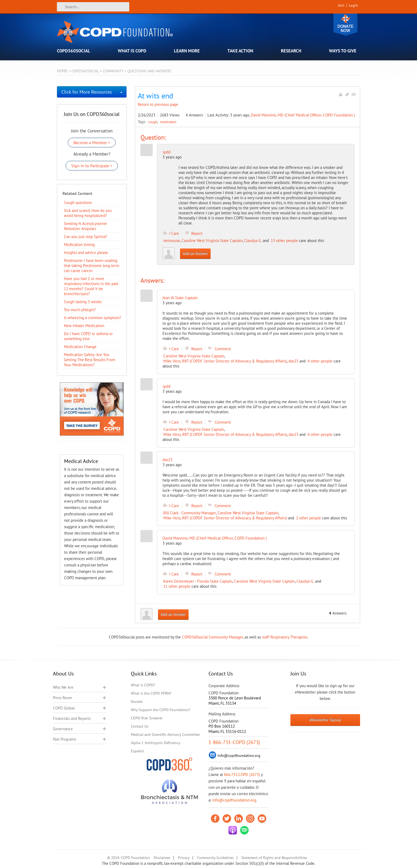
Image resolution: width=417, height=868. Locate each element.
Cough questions (78, 203)
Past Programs (64, 739)
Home (62, 71)
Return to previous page (158, 104)
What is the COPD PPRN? (151, 693)
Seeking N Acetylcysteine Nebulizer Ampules (85, 226)
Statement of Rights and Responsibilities (274, 858)
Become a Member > (92, 143)
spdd (166, 152)
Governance (63, 729)
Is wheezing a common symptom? (92, 318)
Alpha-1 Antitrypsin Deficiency (156, 743)
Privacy (184, 858)
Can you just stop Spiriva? (86, 237)
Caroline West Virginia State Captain (212, 241)
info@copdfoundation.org (234, 800)
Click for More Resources (87, 92)
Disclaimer (162, 858)
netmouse (172, 241)
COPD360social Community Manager (212, 637)
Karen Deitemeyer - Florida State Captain (198, 581)
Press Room (62, 698)
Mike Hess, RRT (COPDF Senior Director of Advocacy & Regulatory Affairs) (225, 361)
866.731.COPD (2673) (242, 775)
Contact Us (140, 726)
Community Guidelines (215, 858)
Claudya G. (253, 241)
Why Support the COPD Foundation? (160, 710)
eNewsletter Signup (325, 720)
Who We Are (63, 687)
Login (353, 5)
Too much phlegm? (80, 310)
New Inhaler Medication (84, 326)
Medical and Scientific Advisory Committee (165, 735)
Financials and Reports (72, 718)
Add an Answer (195, 254)
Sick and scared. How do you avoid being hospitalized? (88, 213)
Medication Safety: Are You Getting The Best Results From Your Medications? (89, 360)
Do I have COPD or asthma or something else (88, 336)
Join (341, 5)
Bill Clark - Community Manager (190, 513)
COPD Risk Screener (147, 718)
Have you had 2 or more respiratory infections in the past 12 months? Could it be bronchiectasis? (91, 286)
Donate (345, 25)
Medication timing (79, 245)
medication (168, 122)
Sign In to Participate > (92, 166)
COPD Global (64, 708)
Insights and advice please (86, 253)
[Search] (93, 7)
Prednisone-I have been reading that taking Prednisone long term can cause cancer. (91, 266)
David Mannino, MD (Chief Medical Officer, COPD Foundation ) (303, 115)
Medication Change (80, 347)
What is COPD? (143, 685)
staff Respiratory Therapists (285, 637)
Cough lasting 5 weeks (83, 302)
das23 (293, 361)
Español (137, 751)
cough (153, 122)
